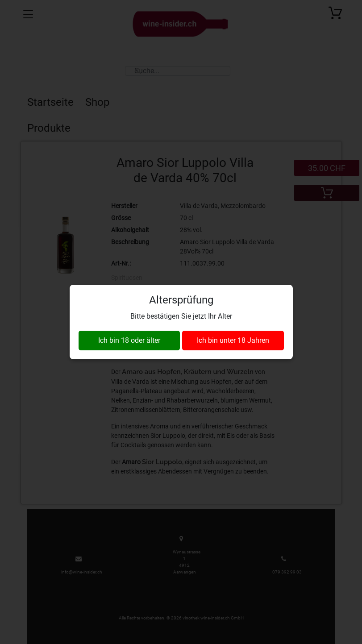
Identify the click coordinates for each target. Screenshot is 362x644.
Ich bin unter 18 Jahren (233, 340)
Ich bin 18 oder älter (129, 340)
